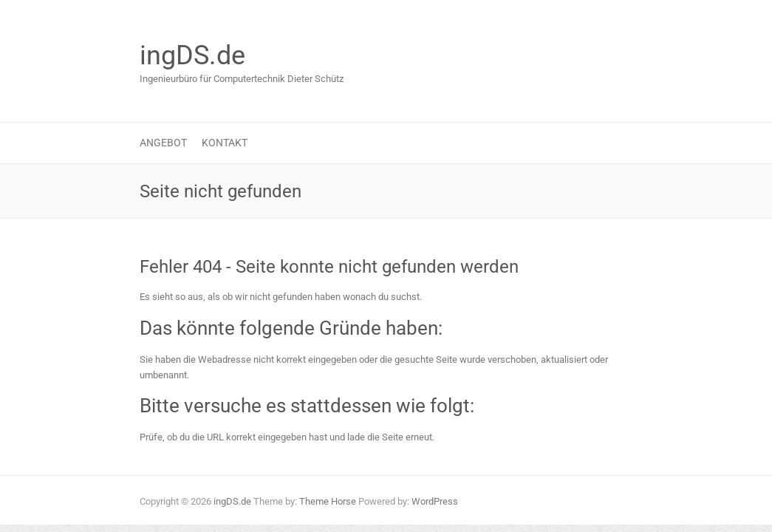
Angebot (163, 143)
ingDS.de (192, 55)
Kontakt (225, 143)
